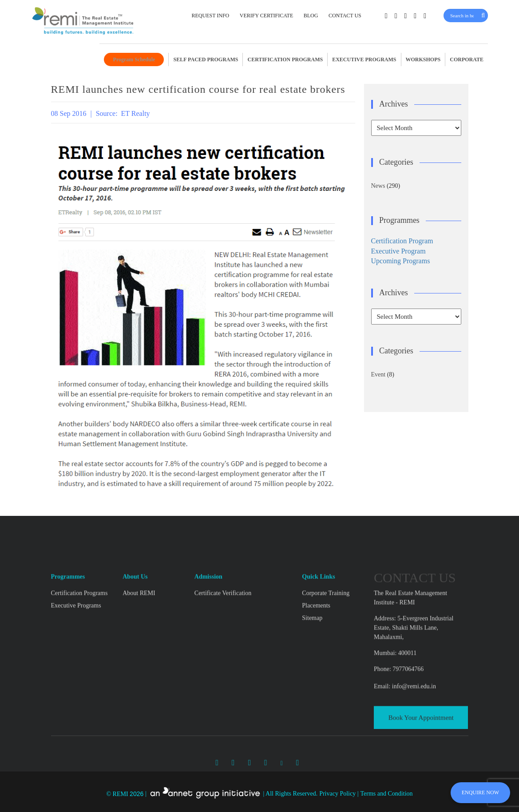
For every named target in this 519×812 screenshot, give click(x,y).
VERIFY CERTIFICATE (267, 16)
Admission (208, 632)
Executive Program (398, 251)
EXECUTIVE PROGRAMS (364, 59)
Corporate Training (326, 649)
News (378, 186)
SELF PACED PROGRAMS (206, 59)
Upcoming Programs (401, 261)
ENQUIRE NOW (480, 792)
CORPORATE (467, 59)
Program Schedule (134, 59)
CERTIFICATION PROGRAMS (285, 59)
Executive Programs (76, 661)
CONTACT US (345, 16)
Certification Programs (79, 649)
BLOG (311, 16)
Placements (316, 661)
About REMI (139, 649)
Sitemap (312, 674)
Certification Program (402, 241)
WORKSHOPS (423, 59)
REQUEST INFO (210, 16)
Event (378, 374)
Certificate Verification (223, 649)
